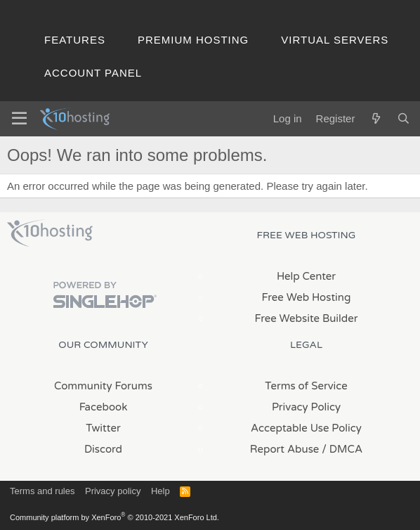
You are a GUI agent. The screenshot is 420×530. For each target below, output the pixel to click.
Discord (103, 449)
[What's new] (375, 118)
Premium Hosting (193, 40)
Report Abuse (285, 449)
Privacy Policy (306, 407)
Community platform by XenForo (114, 517)
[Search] (403, 118)
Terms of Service (306, 386)
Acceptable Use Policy (306, 428)
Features (75, 40)
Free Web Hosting (307, 297)
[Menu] (19, 119)
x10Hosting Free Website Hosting (50, 233)
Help (160, 491)
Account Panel (93, 73)
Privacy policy (113, 491)
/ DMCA (342, 449)
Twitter (103, 428)
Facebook (104, 407)
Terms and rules (42, 491)
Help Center (306, 276)
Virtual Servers (335, 40)
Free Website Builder (306, 318)
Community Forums (103, 386)
